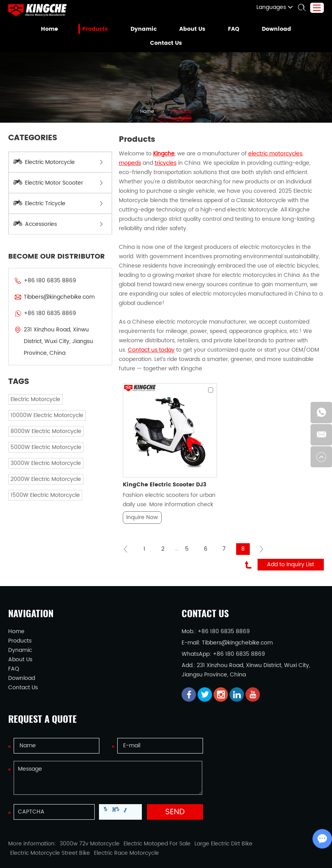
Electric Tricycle (58, 203)
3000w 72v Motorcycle (78, 805)
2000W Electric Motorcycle (41, 467)
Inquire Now (142, 480)
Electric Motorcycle (58, 162)
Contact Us (166, 43)
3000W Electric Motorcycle (41, 452)
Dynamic (144, 29)
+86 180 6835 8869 (45, 313)
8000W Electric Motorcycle (41, 420)
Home (53, 29)
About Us (191, 29)
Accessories (58, 224)
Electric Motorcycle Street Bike (260, 805)
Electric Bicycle (184, 844)
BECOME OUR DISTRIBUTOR (53, 256)
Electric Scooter (102, 844)
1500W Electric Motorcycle (41, 483)
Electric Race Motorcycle (38, 815)
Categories (32, 138)
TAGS (18, 370)
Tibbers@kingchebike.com (53, 297)
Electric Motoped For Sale (136, 805)
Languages (279, 7)
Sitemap (196, 855)
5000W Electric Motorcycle (41, 436)
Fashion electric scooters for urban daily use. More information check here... (167, 462)
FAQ (231, 29)
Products (97, 29)
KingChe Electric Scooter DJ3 (162, 447)
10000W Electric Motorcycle (42, 404)
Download (273, 29)
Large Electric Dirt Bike (195, 805)
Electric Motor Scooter (58, 183)
